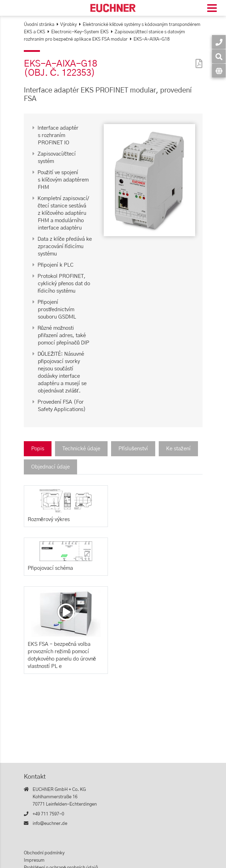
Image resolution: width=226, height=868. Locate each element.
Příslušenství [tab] (133, 449)
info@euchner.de (50, 824)
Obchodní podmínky (44, 853)
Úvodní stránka (39, 25)
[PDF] (197, 59)
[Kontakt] (219, 42)
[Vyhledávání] (219, 56)
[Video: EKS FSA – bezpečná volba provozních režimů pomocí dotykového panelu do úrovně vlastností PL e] (66, 612)
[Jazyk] (219, 71)
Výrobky (69, 25)
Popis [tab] (38, 449)
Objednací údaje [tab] (50, 467)
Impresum (34, 860)
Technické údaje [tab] (81, 449)
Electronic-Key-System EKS (80, 32)
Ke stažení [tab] (178, 449)
